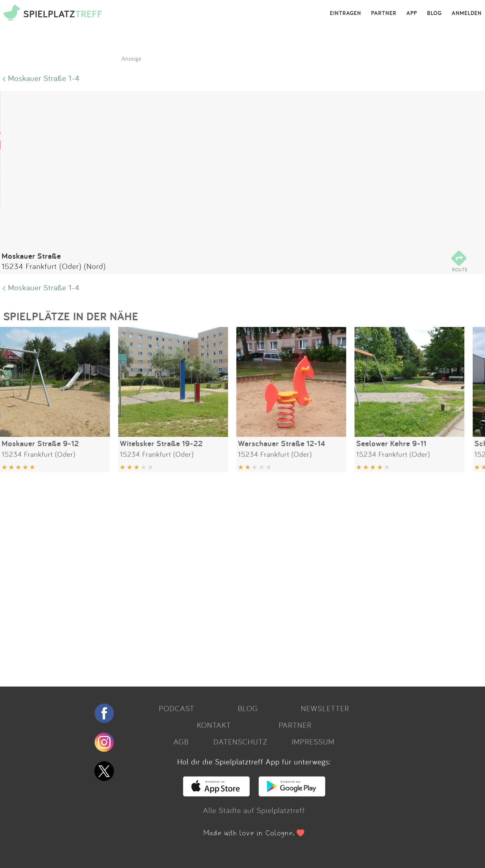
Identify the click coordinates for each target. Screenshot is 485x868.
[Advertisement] (200, 577)
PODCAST (177, 708)
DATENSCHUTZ (240, 741)
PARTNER (384, 13)
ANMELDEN (467, 13)
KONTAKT (214, 725)
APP (412, 13)
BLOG (434, 13)
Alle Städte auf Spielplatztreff (254, 810)
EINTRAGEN (346, 13)
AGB (181, 741)
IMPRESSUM (313, 741)
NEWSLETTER (325, 708)
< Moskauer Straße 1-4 (41, 78)
